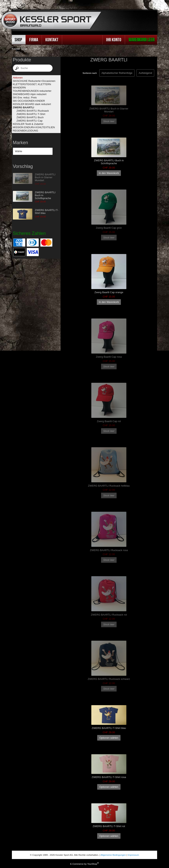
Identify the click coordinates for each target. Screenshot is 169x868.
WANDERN (19, 88)
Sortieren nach (90, 73)
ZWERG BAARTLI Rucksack (33, 111)
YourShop (92, 864)
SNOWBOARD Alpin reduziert (30, 94)
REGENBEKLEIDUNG (26, 131)
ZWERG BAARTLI (23, 107)
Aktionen (18, 78)
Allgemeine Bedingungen (113, 855)
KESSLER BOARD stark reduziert (32, 104)
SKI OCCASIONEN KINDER (29, 101)
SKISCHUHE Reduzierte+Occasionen (34, 81)
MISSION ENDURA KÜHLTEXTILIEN (34, 127)
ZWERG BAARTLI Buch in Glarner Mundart (45, 177)
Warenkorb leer (141, 40)
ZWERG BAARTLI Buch (30, 117)
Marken (20, 143)
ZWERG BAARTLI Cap (29, 121)
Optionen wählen (109, 738)
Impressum (133, 855)
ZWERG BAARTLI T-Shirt (31, 114)
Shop (18, 40)
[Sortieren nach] (145, 73)
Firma (34, 40)
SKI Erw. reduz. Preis (25, 97)
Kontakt (52, 40)
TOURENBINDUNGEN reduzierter (32, 91)
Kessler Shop (19, 49)
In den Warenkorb (109, 173)
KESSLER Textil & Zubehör (28, 124)
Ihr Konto (114, 40)
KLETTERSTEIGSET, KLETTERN (32, 84)
